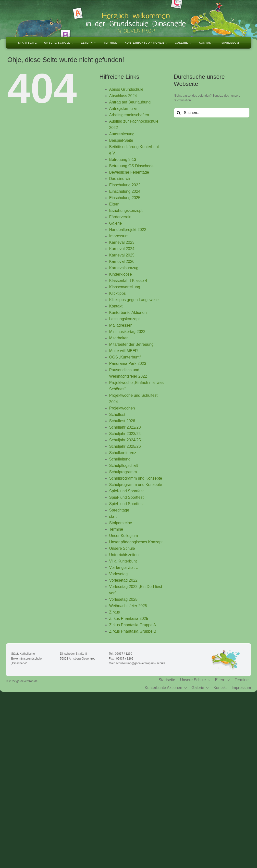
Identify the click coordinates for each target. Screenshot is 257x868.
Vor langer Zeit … (125, 568)
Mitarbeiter (119, 338)
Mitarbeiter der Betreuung (131, 344)
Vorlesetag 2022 (123, 580)
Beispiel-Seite (121, 140)
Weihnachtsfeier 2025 (128, 606)
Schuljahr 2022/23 (125, 427)
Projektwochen (122, 408)
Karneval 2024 (122, 249)
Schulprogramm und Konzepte (136, 478)
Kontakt (116, 306)
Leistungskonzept (125, 319)
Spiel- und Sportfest (127, 491)
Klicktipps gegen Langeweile (134, 300)
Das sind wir (120, 179)
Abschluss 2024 (123, 96)
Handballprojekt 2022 (128, 230)
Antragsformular (123, 108)
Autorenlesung (122, 134)
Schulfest (117, 415)
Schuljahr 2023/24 (125, 434)
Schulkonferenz (123, 453)
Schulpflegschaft (124, 466)
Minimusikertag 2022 (127, 332)
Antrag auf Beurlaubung (130, 102)
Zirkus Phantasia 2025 (129, 619)
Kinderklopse (121, 274)
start (113, 517)
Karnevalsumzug (124, 268)
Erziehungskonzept (126, 211)
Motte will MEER (124, 351)
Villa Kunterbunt (123, 561)
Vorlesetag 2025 (123, 599)
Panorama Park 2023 (128, 364)
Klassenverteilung (125, 287)
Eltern (114, 204)
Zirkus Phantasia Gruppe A (133, 625)
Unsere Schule (122, 548)
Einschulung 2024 (125, 191)
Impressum (119, 236)
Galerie (116, 223)
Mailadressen (121, 325)
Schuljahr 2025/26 (125, 446)
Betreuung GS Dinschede (131, 166)
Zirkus (115, 612)
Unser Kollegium (124, 536)
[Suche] (179, 113)
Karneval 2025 (122, 255)
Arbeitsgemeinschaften (129, 115)
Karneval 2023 (122, 242)
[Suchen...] (212, 113)
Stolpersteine (121, 523)
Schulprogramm (123, 472)
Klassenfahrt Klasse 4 (128, 281)
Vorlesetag (119, 574)
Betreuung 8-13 (123, 160)
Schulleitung (120, 459)
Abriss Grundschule (126, 89)
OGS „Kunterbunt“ (125, 357)
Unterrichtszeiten (124, 555)
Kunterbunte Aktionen (128, 313)
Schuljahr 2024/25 (125, 440)
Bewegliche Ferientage (129, 172)
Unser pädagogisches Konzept (136, 542)
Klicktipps (118, 293)
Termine (116, 529)
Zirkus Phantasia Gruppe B (133, 631)
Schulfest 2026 (122, 421)
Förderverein (120, 217)
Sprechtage (119, 510)
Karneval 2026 (122, 262)
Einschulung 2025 (125, 198)
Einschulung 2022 (125, 185)
